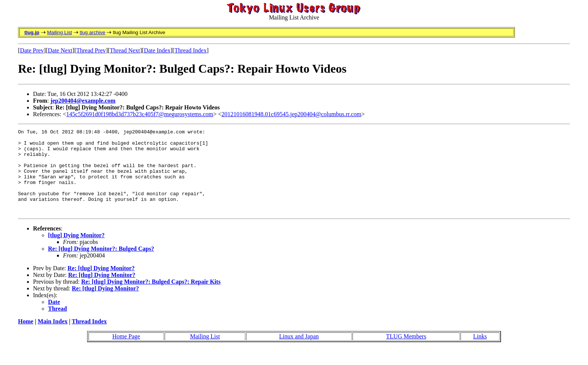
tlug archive (92, 32)
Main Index (52, 338)
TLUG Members (406, 353)
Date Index (157, 50)
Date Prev (32, 50)
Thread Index (190, 50)
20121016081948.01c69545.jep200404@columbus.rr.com (292, 114)
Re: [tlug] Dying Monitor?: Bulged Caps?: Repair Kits (151, 298)
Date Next (60, 50)
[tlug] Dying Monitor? (76, 252)
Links (480, 353)
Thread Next (125, 50)
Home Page (126, 353)
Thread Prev (91, 50)
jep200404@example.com (83, 101)
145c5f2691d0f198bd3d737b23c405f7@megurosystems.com (140, 114)
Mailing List (59, 32)
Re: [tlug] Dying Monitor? (101, 285)
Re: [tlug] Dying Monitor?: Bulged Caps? (101, 266)
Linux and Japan (299, 353)
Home (26, 338)
